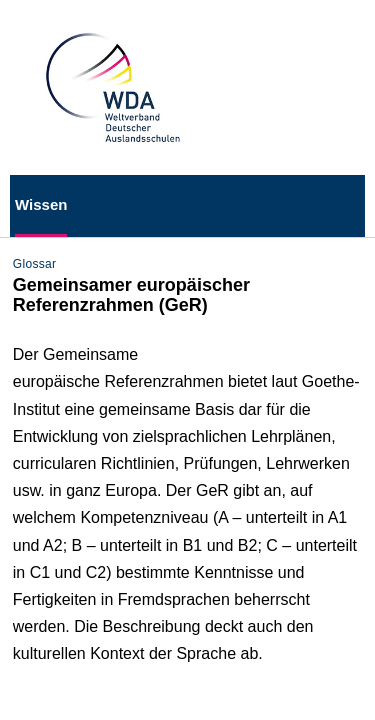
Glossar (35, 264)
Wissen (41, 204)
